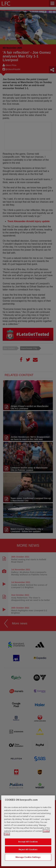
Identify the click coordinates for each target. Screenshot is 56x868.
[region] (28, 831)
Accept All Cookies (28, 842)
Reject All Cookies (28, 849)
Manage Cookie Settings (28, 857)
